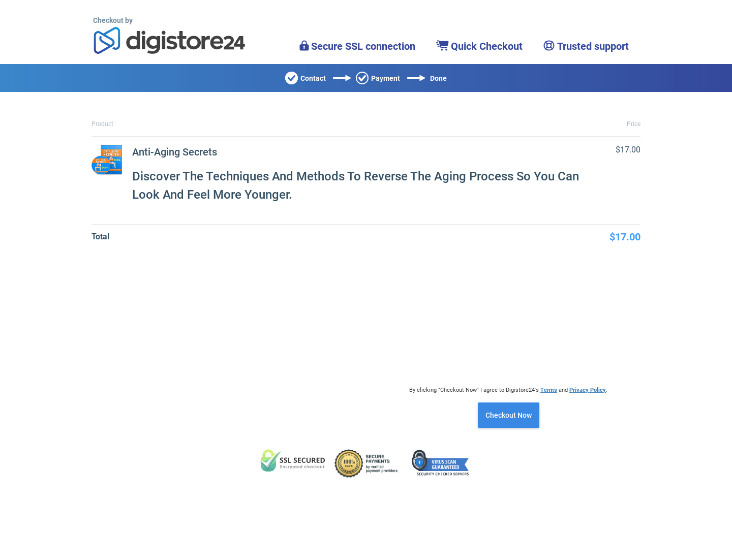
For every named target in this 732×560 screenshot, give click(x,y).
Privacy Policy (588, 390)
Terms (549, 390)
